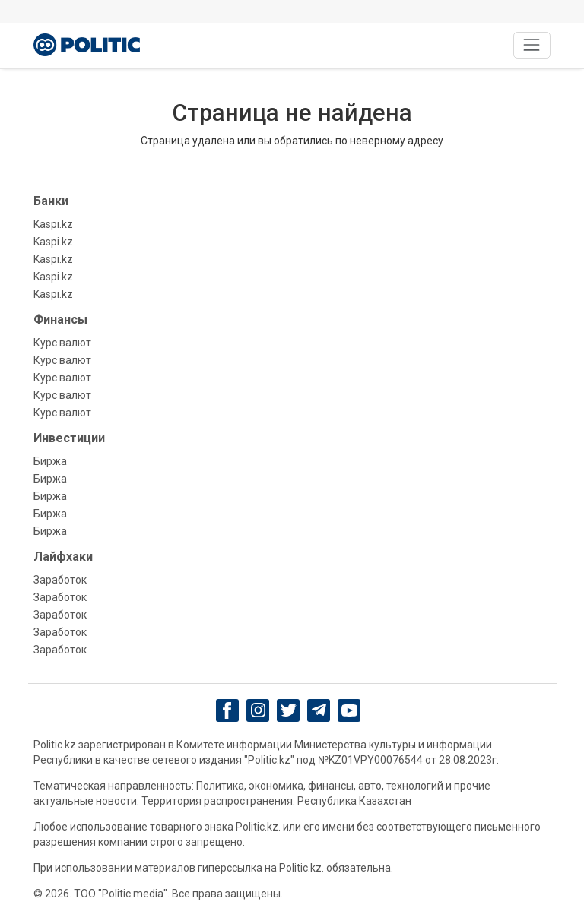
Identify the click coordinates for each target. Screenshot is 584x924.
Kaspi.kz (53, 224)
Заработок (60, 580)
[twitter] (289, 710)
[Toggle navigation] (532, 45)
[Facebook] (228, 710)
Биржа (50, 461)
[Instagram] (258, 710)
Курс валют (62, 343)
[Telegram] (319, 710)
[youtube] (349, 710)
